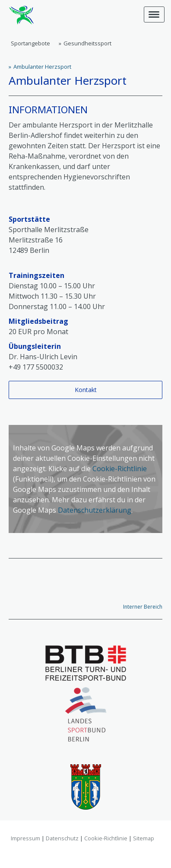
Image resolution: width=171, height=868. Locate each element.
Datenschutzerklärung (95, 510)
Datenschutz (62, 838)
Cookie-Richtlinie (120, 469)
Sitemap (144, 838)
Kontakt (86, 390)
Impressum (25, 838)
